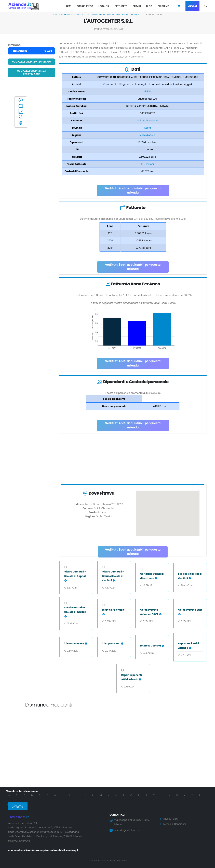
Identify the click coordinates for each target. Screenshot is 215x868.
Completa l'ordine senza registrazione (32, 72)
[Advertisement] (133, 459)
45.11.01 (147, 92)
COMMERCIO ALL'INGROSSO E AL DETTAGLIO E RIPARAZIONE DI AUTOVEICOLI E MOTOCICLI (101, 15)
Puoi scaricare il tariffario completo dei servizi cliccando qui (44, 850)
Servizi (137, 6)
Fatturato (121, 6)
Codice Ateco (85, 6)
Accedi (192, 6)
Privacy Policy (171, 819)
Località (104, 6)
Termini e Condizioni (175, 824)
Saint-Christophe (147, 121)
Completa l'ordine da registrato (32, 62)
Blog (149, 6)
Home (68, 6)
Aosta (147, 128)
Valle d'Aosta (147, 135)
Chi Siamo (163, 6)
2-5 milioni (147, 164)
